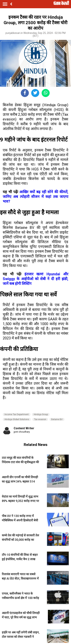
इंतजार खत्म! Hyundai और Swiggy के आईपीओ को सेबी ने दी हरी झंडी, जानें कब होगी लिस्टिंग (35, 279)
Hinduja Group (41, 414)
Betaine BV (57, 419)
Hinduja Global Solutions (17, 419)
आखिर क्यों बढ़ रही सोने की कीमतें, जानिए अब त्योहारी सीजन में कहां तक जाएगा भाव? (35, 197)
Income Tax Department (17, 414)
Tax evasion (40, 419)
